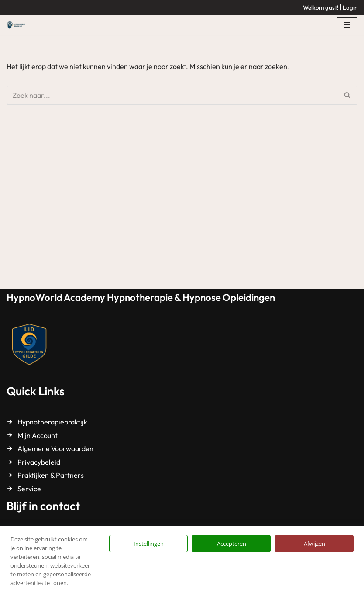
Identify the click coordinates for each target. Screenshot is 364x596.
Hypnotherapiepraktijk (52, 422)
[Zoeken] (172, 95)
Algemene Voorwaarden (55, 448)
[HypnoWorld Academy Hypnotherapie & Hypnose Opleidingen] (18, 25)
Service (29, 489)
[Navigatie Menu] (347, 25)
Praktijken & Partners (51, 475)
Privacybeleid (39, 462)
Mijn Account (38, 435)
